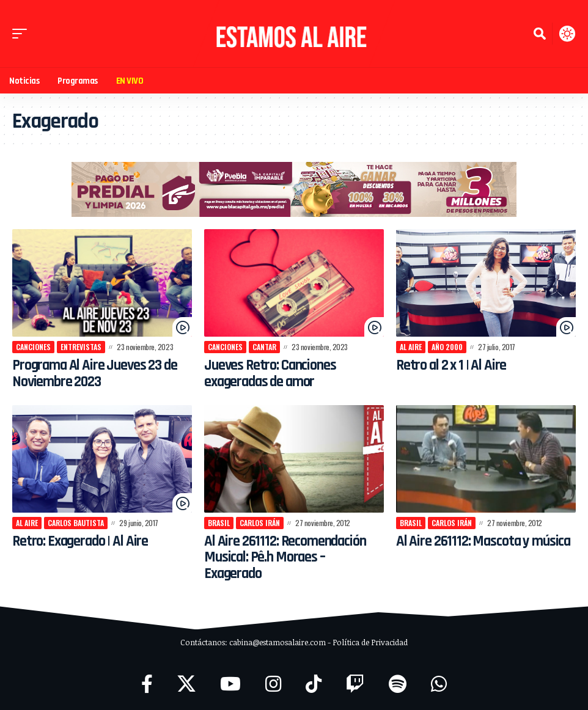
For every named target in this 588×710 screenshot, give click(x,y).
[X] (186, 684)
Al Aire (411, 347)
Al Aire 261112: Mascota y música (465, 549)
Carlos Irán (260, 523)
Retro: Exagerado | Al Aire (83, 541)
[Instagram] (273, 684)
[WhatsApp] (439, 684)
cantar (264, 347)
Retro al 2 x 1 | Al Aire (454, 365)
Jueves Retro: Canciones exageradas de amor (272, 373)
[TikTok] (314, 684)
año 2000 (447, 347)
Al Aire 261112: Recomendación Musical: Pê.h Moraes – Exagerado (287, 558)
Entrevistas (81, 347)
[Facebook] (147, 684)
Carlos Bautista (76, 523)
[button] (23, 34)
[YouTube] (230, 684)
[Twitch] (355, 684)
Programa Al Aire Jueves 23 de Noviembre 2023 (98, 373)
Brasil (219, 523)
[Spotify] (398, 684)
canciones (33, 347)
